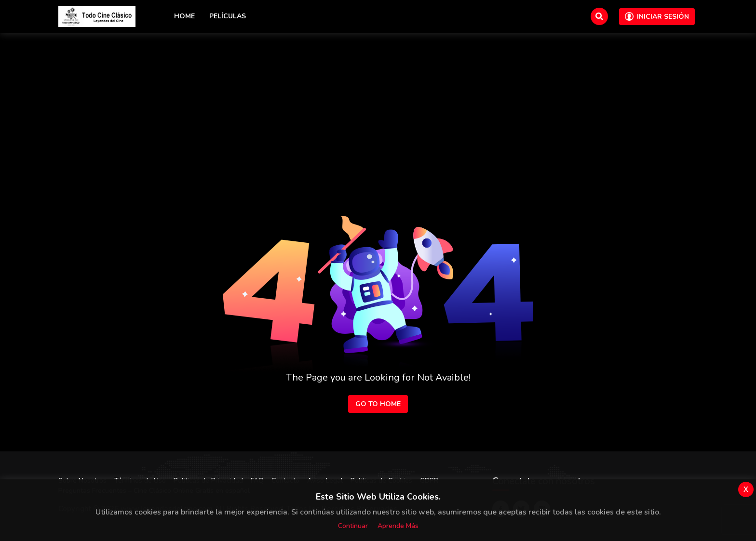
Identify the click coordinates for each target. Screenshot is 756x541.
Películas (228, 16)
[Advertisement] (378, 105)
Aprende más (398, 526)
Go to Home (378, 404)
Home (184, 16)
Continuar (353, 526)
